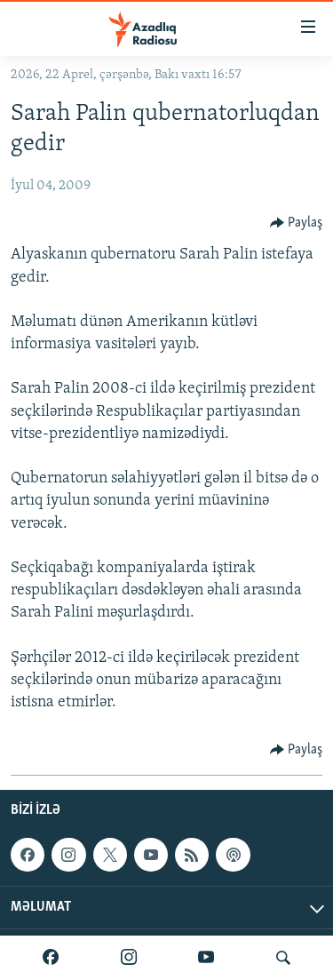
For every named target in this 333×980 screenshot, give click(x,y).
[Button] (297, 223)
